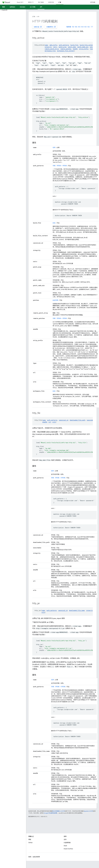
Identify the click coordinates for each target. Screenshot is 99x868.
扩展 (34, 17)
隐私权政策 (36, 857)
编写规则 (12, 7)
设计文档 (33, 7)
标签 (54, 223)
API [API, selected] (41, 7)
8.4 (82, 27)
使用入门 (31, 2)
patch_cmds (72, 47)
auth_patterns (64, 45)
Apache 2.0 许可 (88, 811)
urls (54, 422)
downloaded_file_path (77, 420)
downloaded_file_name (77, 610)
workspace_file (50, 51)
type (91, 49)
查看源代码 (51, 27)
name (46, 45)
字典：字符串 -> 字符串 (60, 166)
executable (91, 420)
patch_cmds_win (83, 47)
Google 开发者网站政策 (50, 813)
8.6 (76, 27)
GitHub (93, 2)
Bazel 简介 (20, 2)
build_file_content (87, 45)
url (50, 422)
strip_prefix (84, 49)
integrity (48, 47)
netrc (55, 47)
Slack (65, 846)
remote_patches (66, 49)
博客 (30, 839)
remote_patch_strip (52, 49)
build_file (74, 45)
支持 (65, 839)
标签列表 (55, 300)
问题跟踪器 (67, 843)
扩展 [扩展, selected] (60, 2)
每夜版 (69, 27)
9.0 (73, 27)
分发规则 (22, 7)
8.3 (86, 27)
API (38, 17)
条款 (30, 857)
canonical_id (64, 420)
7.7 (92, 27)
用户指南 (41, 2)
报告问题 (38, 27)
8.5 (79, 27)
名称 (54, 148)
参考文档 (51, 2)
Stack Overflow (68, 849)
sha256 (75, 49)
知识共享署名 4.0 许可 (59, 811)
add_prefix (53, 45)
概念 (4, 7)
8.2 (89, 27)
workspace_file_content (66, 51)
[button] (13, 10)
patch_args (63, 47)
